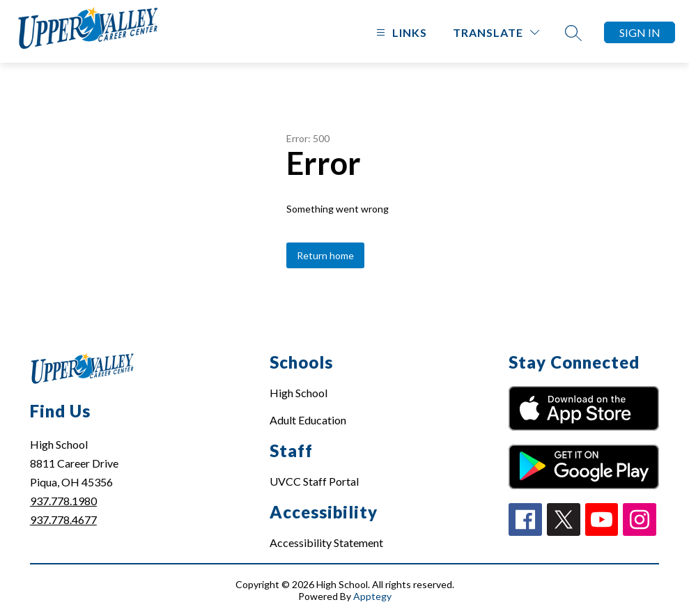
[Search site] (573, 33)
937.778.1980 (63, 501)
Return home (325, 255)
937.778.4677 (63, 519)
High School (299, 393)
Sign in (640, 32)
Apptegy (372, 596)
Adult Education (308, 420)
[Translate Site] (496, 32)
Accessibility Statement (326, 542)
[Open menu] (400, 32)
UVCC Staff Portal (314, 481)
